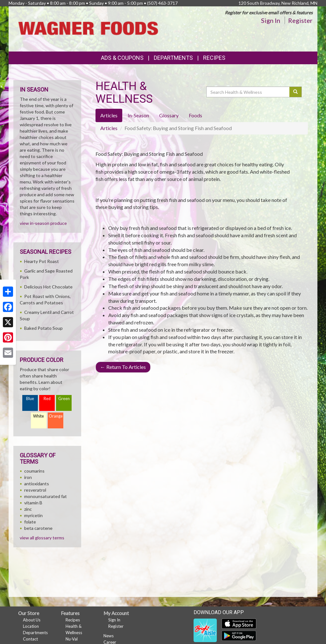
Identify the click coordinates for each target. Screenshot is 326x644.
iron (28, 477)
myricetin (33, 515)
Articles (109, 128)
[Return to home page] (88, 28)
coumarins (34, 471)
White (39, 416)
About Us (32, 620)
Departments (35, 633)
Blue (30, 399)
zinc (28, 509)
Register (300, 20)
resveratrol (35, 490)
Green (64, 399)
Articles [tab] (109, 115)
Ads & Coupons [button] (122, 58)
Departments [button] (173, 58)
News (109, 636)
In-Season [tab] (138, 115)
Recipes (214, 58)
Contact (30, 639)
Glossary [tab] (169, 115)
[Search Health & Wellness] (248, 92)
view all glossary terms (42, 538)
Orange (56, 416)
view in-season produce (43, 223)
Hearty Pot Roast (42, 261)
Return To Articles (123, 367)
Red (47, 399)
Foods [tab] (195, 115)
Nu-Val (72, 639)
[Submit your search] (296, 92)
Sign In (271, 20)
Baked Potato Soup (43, 328)
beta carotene (38, 528)
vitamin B (33, 503)
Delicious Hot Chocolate (48, 287)
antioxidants (37, 484)
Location (31, 626)
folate (30, 522)
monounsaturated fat (46, 496)
